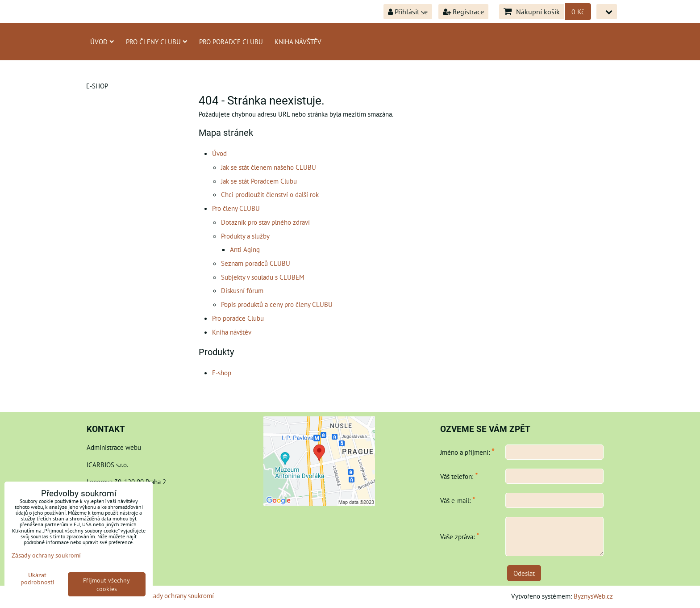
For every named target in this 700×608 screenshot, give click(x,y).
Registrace (463, 12)
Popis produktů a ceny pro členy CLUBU (277, 304)
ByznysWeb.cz (593, 596)
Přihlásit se (408, 12)
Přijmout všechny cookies (106, 584)
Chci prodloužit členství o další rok (270, 194)
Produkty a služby (245, 236)
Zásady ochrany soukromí (179, 595)
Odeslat (524, 573)
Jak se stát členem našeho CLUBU (269, 167)
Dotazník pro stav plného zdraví (265, 222)
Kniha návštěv (298, 42)
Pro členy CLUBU (157, 42)
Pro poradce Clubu (231, 42)
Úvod (102, 42)
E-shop (222, 373)
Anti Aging (245, 249)
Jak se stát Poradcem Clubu (259, 181)
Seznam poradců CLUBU (256, 263)
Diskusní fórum (242, 290)
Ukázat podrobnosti (37, 579)
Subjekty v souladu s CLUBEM (263, 277)
